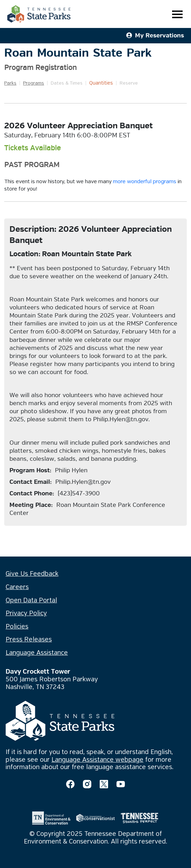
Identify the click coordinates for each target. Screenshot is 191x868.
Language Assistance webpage (97, 760)
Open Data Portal (31, 601)
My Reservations (155, 35)
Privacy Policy (26, 614)
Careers (17, 587)
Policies (17, 627)
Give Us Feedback (32, 574)
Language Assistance (37, 653)
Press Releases (29, 640)
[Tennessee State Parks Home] (39, 14)
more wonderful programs (145, 182)
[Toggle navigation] (177, 14)
